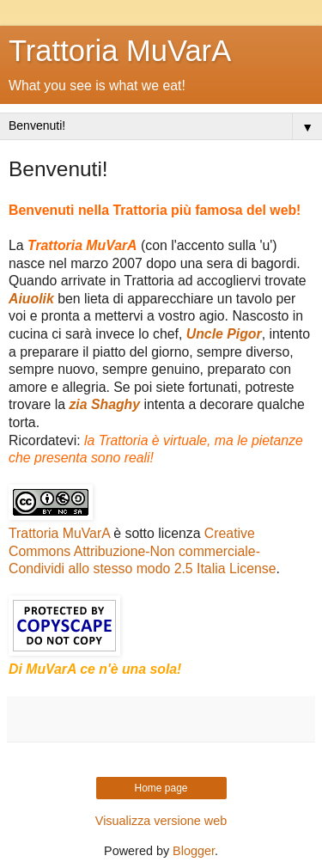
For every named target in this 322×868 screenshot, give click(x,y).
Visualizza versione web (161, 821)
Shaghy (115, 404)
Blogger (194, 851)
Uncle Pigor (224, 334)
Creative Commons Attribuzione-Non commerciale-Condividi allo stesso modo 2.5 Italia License (142, 551)
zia (80, 404)
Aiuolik (31, 299)
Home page (161, 788)
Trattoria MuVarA (120, 51)
